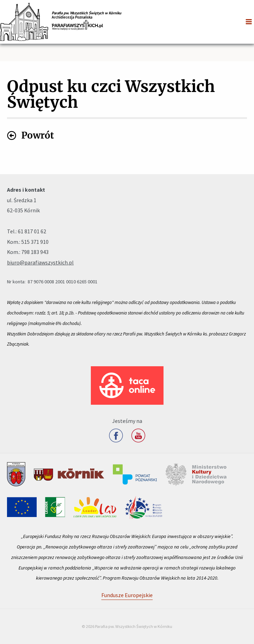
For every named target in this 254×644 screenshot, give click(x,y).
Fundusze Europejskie (127, 595)
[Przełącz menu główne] (249, 22)
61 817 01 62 (32, 231)
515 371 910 (35, 242)
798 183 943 (35, 252)
